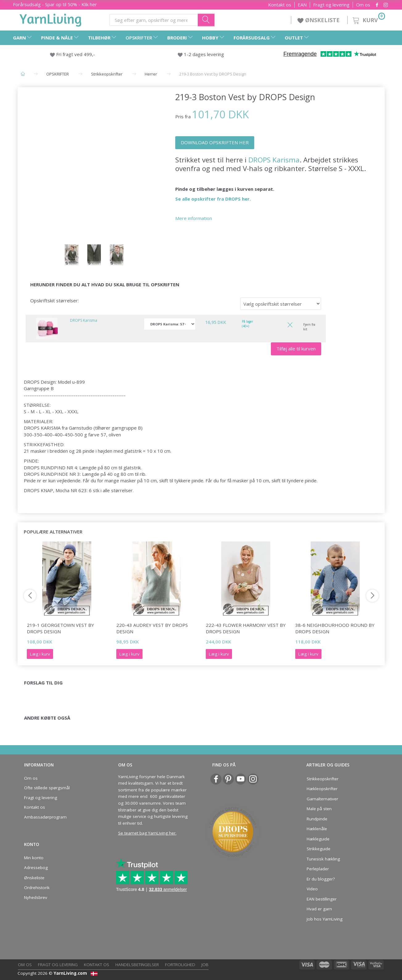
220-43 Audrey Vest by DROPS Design (152, 628)
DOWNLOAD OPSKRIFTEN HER (215, 142)
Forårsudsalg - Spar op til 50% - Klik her (55, 4)
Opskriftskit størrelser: (54, 300)
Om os (363, 5)
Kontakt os (280, 5)
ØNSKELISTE (319, 20)
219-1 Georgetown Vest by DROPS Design (60, 628)
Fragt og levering (331, 5)
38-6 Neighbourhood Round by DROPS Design (335, 628)
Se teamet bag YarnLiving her (147, 833)
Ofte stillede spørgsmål (47, 788)
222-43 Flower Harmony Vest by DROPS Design (246, 628)
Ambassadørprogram (45, 817)
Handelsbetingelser (137, 965)
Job (205, 965)
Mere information (194, 218)
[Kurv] (368, 19)
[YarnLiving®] (51, 19)
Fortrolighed (180, 965)
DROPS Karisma (274, 160)
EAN (302, 5)
